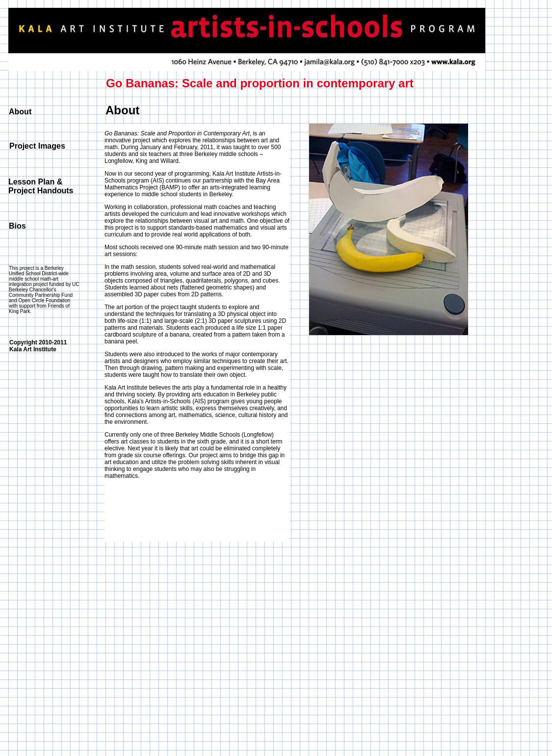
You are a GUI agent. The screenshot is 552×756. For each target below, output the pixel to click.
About (20, 112)
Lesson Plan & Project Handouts (41, 186)
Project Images (37, 146)
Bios (17, 226)
